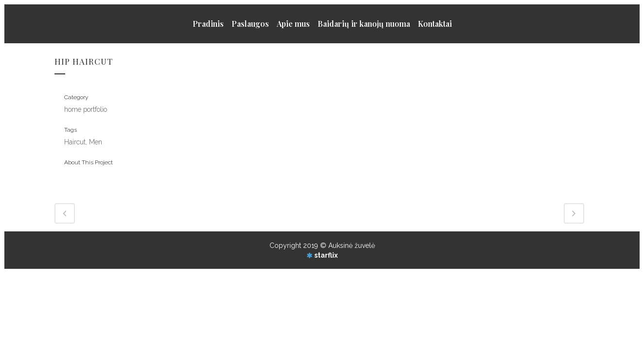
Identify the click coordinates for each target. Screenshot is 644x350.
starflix (326, 255)
